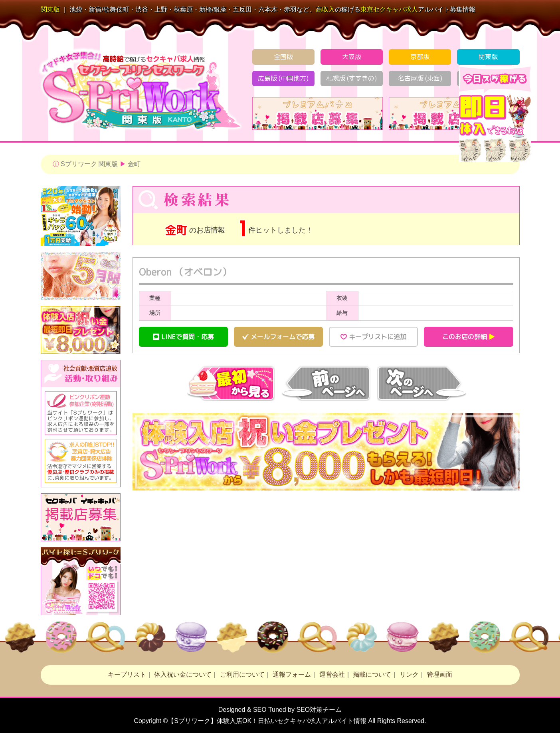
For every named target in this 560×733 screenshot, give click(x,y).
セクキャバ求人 (389, 9)
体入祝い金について (183, 674)
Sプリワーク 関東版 (89, 164)
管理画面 (439, 674)
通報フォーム (292, 674)
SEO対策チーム (319, 710)
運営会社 (332, 674)
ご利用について (242, 674)
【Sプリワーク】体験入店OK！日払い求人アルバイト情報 (267, 721)
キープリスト (127, 674)
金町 (134, 164)
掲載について (372, 674)
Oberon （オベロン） (185, 272)
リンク (409, 674)
